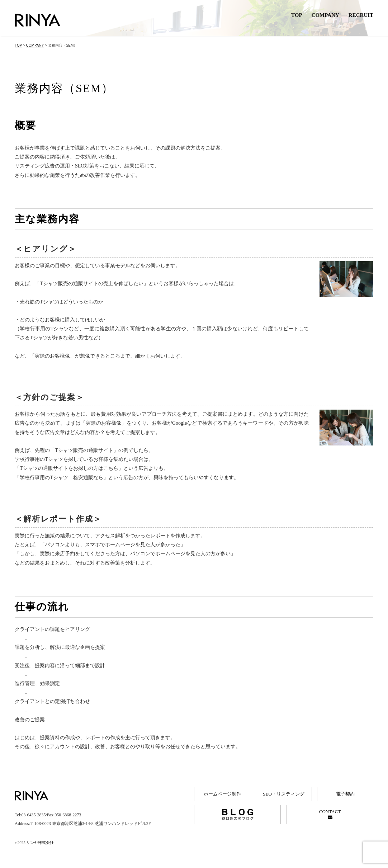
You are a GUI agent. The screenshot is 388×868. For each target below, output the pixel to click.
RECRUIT (361, 15)
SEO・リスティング (284, 794)
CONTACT (330, 814)
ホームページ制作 (222, 794)
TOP (297, 15)
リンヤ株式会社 (40, 843)
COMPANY (325, 15)
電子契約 (345, 794)
